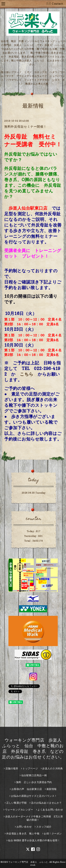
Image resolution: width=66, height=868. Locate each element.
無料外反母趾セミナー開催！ (25, 127)
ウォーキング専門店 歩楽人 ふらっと (28, 862)
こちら (27, 374)
